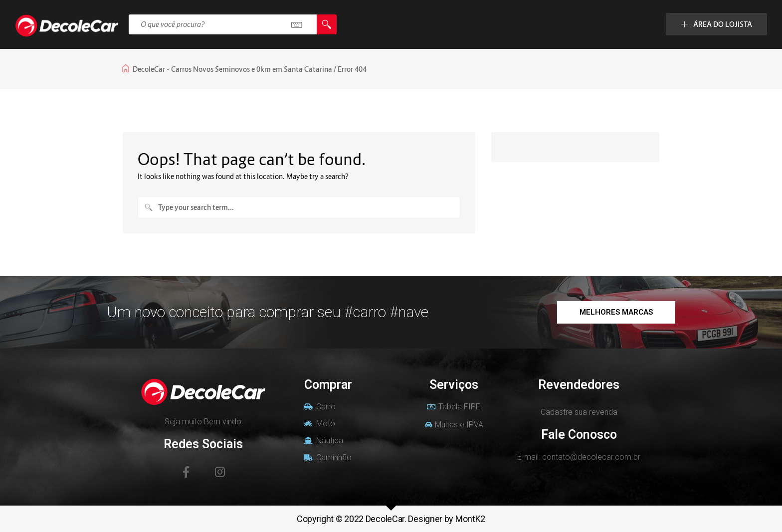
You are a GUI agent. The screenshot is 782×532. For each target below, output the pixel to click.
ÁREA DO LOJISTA (716, 24)
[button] (616, 312)
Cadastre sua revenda (579, 412)
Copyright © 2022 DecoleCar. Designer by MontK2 (391, 519)
